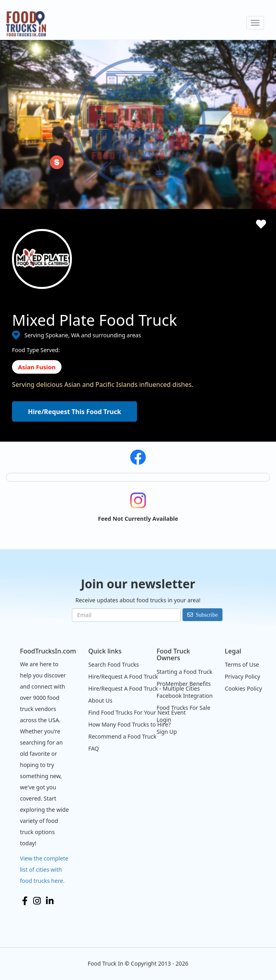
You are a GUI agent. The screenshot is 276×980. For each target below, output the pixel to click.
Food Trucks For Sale (184, 708)
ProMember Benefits (184, 684)
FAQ (94, 748)
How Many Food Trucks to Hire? (129, 724)
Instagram (37, 901)
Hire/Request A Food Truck (123, 676)
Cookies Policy (243, 688)
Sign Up (167, 732)
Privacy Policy (242, 676)
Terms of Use (242, 664)
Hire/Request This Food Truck (74, 412)
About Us (100, 700)
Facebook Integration (185, 696)
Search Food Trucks (114, 664)
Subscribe (207, 615)
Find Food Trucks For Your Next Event (137, 712)
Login (164, 720)
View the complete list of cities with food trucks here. (44, 869)
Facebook (25, 901)
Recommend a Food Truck (122, 736)
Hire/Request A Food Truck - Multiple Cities (144, 688)
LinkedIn (50, 901)
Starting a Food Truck (185, 672)
